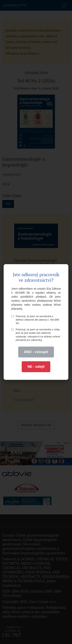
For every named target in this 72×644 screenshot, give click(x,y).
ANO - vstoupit (36, 352)
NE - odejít (36, 367)
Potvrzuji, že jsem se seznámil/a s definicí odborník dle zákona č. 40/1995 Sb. (35, 320)
